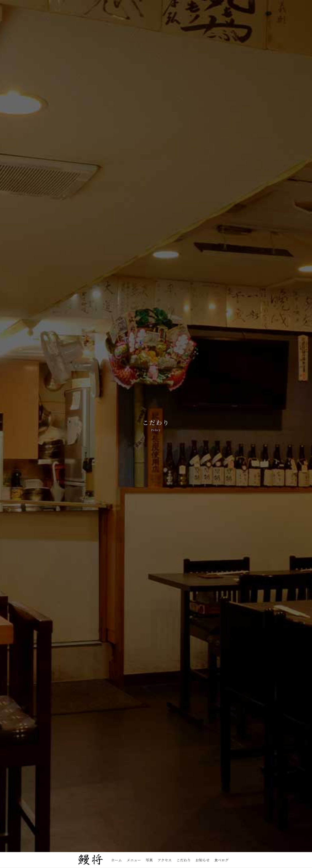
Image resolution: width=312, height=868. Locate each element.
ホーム (117, 860)
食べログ (221, 860)
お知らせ (202, 860)
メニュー (134, 860)
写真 (149, 860)
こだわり (184, 860)
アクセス (165, 860)
